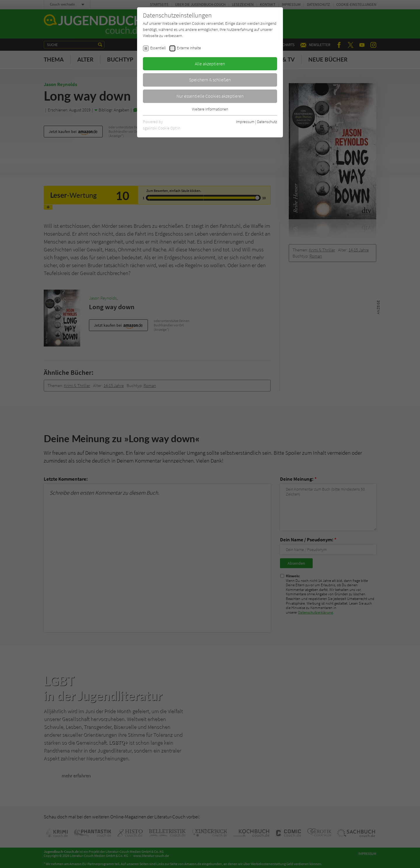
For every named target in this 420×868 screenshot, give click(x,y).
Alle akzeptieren (210, 64)
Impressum (245, 122)
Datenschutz (267, 122)
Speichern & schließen (210, 80)
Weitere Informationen (210, 109)
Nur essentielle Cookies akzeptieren (210, 96)
